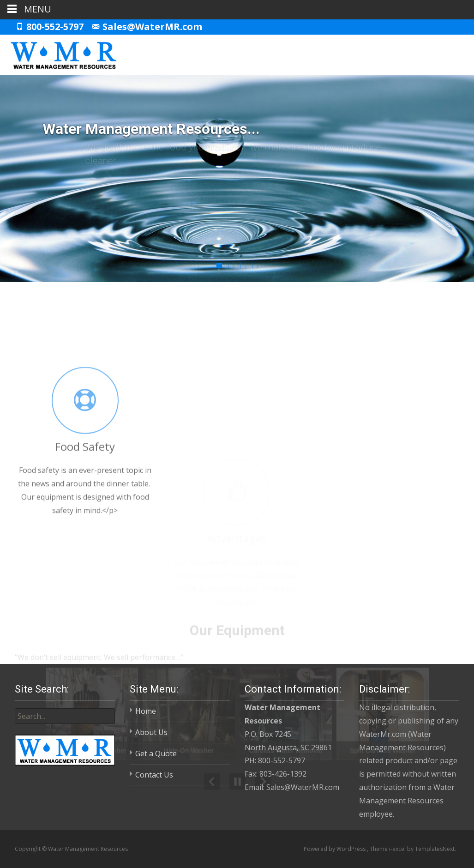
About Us (151, 732)
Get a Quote (156, 753)
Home (146, 711)
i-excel (398, 849)
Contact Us (154, 775)
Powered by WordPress (335, 849)
